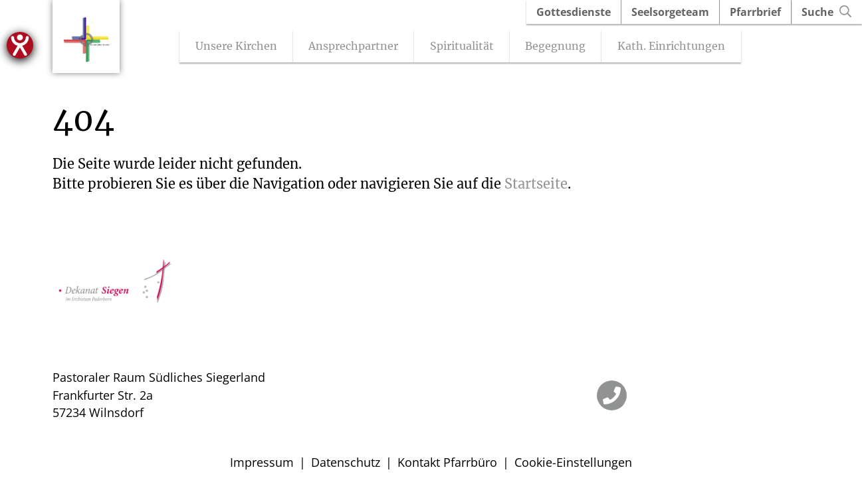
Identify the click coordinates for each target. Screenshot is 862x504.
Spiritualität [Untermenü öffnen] (467, 47)
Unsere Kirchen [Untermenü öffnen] (242, 47)
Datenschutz (346, 463)
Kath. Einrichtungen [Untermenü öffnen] (677, 47)
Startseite (536, 185)
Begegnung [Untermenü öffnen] (561, 47)
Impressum (262, 463)
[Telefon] (612, 397)
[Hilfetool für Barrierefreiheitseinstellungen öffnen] (20, 45)
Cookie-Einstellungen (573, 463)
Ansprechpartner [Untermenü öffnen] (359, 47)
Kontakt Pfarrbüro (447, 463)
